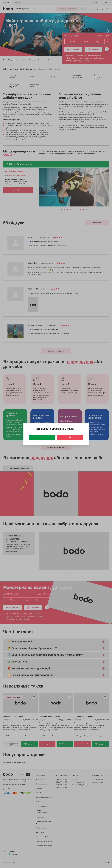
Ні (70, 437)
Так (42, 437)
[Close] (86, 426)
